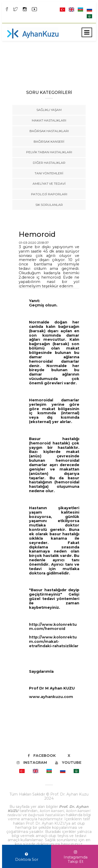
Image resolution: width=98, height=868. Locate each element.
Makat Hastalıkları (49, 120)
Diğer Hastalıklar (49, 163)
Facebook (42, 756)
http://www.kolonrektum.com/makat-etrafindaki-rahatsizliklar (54, 642)
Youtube (68, 762)
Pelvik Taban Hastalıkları (49, 152)
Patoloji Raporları (49, 194)
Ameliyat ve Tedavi (49, 184)
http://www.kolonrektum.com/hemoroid (53, 627)
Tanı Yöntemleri (49, 173)
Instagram (32, 762)
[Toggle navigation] (87, 32)
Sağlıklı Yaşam (49, 110)
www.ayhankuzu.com (51, 697)
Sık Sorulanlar (49, 205)
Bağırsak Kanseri (49, 141)
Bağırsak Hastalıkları (49, 131)
